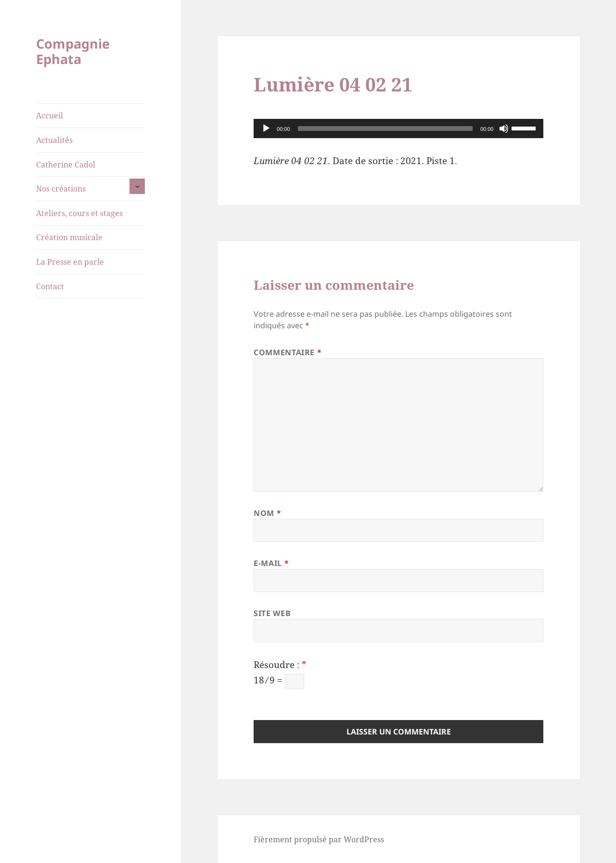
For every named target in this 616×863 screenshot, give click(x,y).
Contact (50, 286)
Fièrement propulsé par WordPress (319, 839)
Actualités (54, 140)
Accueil (50, 116)
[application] (398, 129)
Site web (272, 613)
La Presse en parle (70, 262)
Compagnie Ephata (73, 51)
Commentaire (288, 352)
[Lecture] (266, 129)
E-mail (271, 563)
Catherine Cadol (66, 165)
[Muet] (504, 129)
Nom (267, 513)
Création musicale (69, 237)
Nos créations (61, 189)
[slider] (385, 129)
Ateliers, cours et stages (79, 213)
